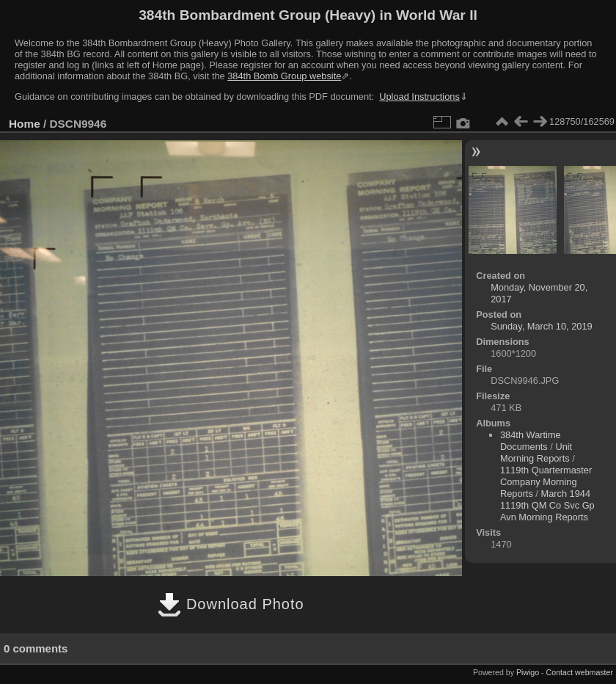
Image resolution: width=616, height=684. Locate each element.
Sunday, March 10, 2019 (542, 326)
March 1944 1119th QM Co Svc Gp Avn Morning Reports (547, 505)
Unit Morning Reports (536, 452)
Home (25, 124)
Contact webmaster (580, 672)
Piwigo (528, 672)
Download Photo (231, 604)
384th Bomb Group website (284, 76)
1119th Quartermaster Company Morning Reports (546, 482)
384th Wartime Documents (531, 441)
